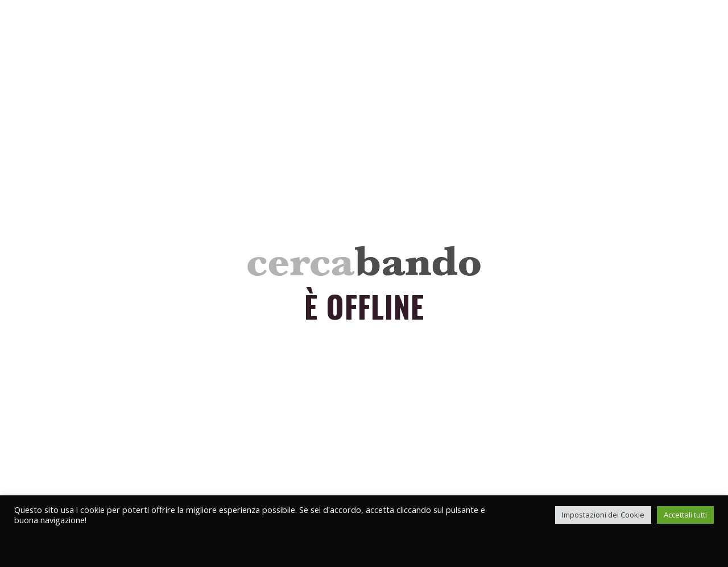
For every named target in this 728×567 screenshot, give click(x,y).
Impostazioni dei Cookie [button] (603, 515)
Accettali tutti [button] (685, 515)
